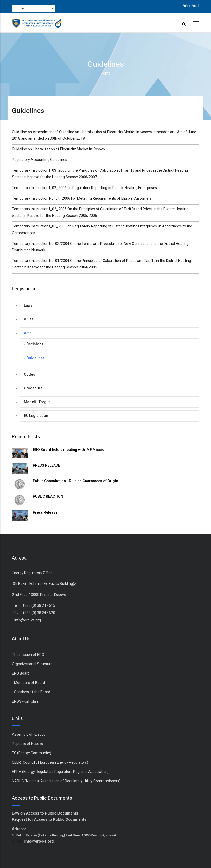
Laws (28, 305)
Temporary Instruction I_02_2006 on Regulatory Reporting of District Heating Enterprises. (85, 188)
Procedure (33, 388)
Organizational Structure (32, 664)
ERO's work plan (25, 701)
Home (106, 73)
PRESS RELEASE (46, 465)
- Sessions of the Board (31, 692)
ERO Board (21, 673)
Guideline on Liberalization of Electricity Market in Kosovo (58, 149)
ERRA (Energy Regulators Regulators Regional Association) (60, 772)
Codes (30, 374)
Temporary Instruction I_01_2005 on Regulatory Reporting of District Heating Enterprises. (85, 226)
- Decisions (34, 344)
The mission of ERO (28, 655)
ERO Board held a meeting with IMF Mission (70, 450)
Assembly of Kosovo (29, 734)
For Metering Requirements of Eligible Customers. (112, 198)
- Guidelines (34, 358)
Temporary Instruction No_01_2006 (41, 198)
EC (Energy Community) (32, 753)
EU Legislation (36, 416)
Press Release (45, 512)
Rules (29, 319)
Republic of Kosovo (28, 744)
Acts (28, 333)
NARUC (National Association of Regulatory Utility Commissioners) (66, 781)
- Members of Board (28, 683)
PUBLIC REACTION (48, 496)
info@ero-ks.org (28, 620)
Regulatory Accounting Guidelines (40, 160)
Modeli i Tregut (37, 402)
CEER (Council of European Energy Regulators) (50, 762)
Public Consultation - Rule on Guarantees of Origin (75, 481)
